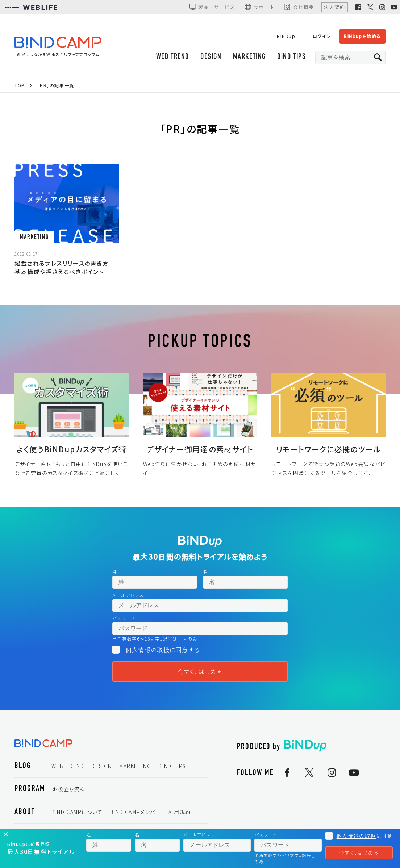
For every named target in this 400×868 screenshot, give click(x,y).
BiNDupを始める (362, 36)
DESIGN (211, 57)
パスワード (124, 618)
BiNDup (286, 36)
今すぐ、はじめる (200, 671)
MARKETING (249, 57)
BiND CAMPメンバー (136, 812)
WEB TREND (173, 57)
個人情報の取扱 (147, 650)
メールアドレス (128, 595)
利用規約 (180, 812)
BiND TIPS (291, 57)
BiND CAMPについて (77, 812)
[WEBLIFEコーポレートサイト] (31, 7)
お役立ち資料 (69, 789)
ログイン (322, 36)
